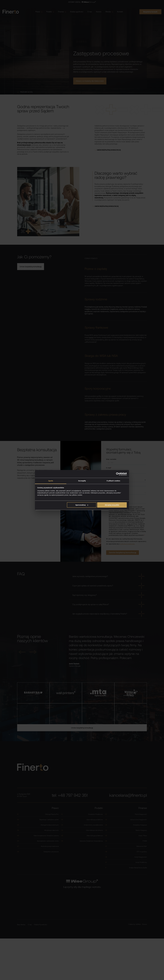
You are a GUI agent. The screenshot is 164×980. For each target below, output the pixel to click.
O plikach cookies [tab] (113, 481)
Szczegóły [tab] (82, 481)
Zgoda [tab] (51, 481)
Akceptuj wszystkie (112, 505)
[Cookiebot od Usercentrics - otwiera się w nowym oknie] (118, 474)
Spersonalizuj (82, 505)
